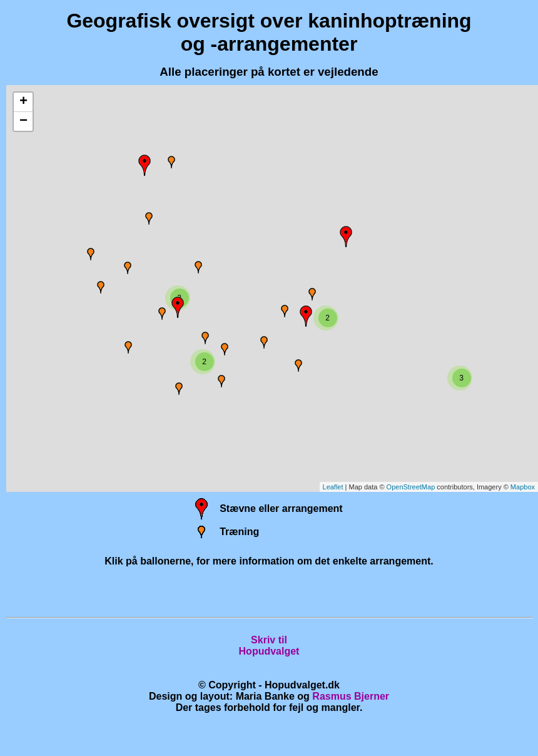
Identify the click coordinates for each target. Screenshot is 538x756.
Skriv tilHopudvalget (269, 646)
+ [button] (23, 102)
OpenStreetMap (411, 487)
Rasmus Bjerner (351, 696)
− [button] (23, 121)
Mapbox (523, 487)
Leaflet (333, 487)
